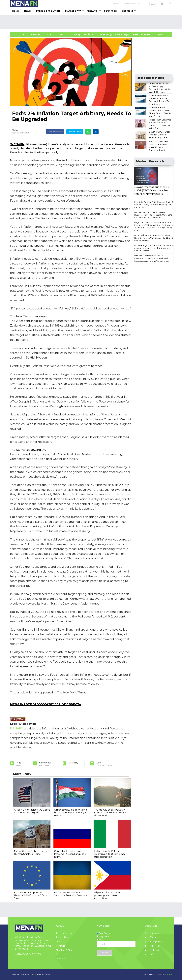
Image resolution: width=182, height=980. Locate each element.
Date (15, 130)
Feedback (61, 959)
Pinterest (152, 946)
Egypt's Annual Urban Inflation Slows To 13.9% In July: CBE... (160, 135)
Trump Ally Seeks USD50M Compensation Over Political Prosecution (110, 813)
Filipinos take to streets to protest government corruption (109, 895)
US (19, 35)
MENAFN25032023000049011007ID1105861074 (45, 704)
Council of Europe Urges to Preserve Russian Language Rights (70, 854)
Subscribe (104, 953)
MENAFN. (32, 974)
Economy (106, 35)
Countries (110, 11)
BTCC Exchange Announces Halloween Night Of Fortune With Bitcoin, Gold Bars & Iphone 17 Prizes (154, 238)
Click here (35, 954)
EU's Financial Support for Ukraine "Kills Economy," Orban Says (32, 895)
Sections (128, 11)
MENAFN (18, 144)
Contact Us (61, 942)
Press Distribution (48, 11)
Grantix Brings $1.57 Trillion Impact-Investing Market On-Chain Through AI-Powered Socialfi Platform (154, 248)
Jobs (58, 954)
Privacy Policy (63, 937)
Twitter (151, 937)
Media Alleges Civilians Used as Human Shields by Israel (31, 853)
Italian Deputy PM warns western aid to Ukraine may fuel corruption (110, 854)
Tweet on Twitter (75, 132)
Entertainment (138, 35)
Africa (75, 35)
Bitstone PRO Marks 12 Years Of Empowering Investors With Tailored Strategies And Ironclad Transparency (152, 258)
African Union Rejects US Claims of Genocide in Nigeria (32, 811)
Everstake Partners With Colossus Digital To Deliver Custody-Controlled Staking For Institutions (154, 205)
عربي (154, 4)
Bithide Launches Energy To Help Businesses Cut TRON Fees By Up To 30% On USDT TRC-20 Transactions (153, 215)
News (27, 11)
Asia (62, 35)
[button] (162, 4)
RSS (150, 954)
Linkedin (152, 950)
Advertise (61, 946)
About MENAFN (64, 950)
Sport (159, 35)
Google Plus (154, 942)
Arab (50, 35)
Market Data (73, 11)
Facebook (152, 933)
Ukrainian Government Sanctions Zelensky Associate (71, 894)
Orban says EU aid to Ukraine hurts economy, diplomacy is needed (71, 813)
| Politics (88, 35)
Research (93, 11)
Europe (35, 35)
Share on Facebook (55, 132)
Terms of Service (64, 933)
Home (15, 11)
